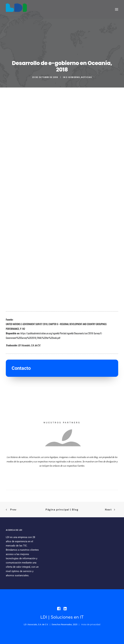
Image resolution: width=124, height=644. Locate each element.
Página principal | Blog (62, 510)
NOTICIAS (86, 77)
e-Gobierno (73, 77)
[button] (117, 9)
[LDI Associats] (17, 9)
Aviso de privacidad (91, 624)
